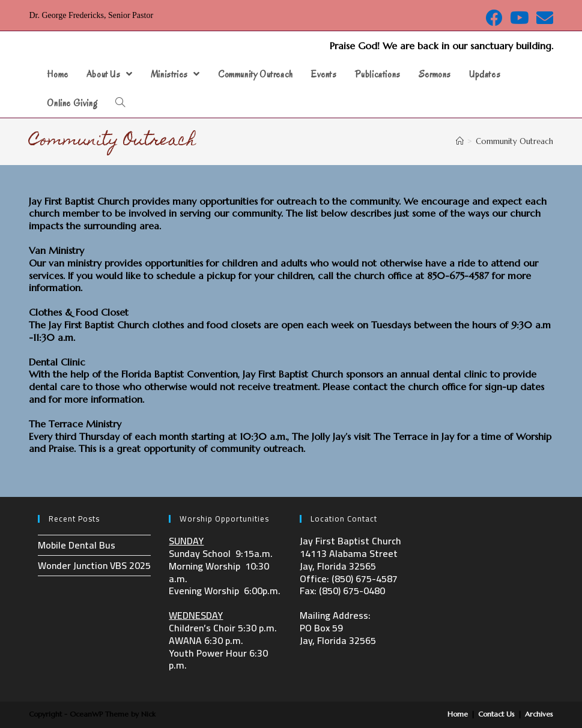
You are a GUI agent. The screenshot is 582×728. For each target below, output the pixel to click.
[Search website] (120, 103)
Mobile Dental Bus (77, 545)
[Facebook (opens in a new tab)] (494, 18)
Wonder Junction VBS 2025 (94, 565)
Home (458, 714)
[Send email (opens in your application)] (543, 18)
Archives (539, 714)
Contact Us (496, 714)
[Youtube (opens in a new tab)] (520, 18)
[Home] (460, 141)
